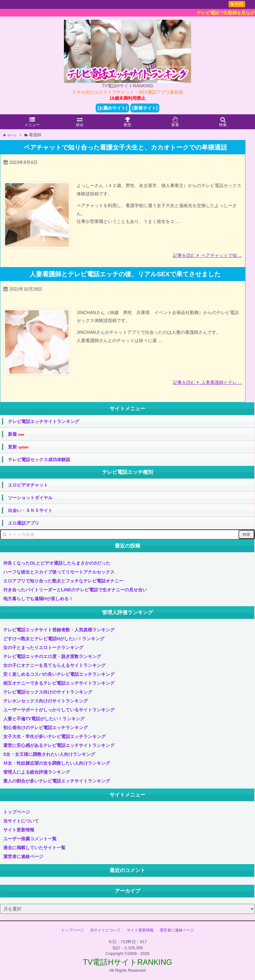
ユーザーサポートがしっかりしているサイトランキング (59, 710)
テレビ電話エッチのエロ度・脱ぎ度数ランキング (52, 656)
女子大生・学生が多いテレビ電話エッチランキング (54, 736)
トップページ (17, 812)
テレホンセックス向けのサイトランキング (45, 701)
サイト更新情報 (19, 830)
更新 (18, 447)
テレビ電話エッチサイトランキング (44, 421)
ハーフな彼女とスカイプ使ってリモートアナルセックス (59, 572)
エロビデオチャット (28, 485)
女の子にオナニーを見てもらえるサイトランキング (54, 665)
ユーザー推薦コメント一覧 (30, 839)
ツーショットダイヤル (30, 498)
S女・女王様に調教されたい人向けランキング (49, 754)
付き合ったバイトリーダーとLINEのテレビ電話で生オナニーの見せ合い (75, 590)
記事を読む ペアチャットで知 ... (207, 255)
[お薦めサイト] (112, 108)
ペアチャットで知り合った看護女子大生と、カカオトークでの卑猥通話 (125, 147)
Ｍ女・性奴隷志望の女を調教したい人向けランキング (57, 763)
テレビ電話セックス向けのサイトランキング (48, 692)
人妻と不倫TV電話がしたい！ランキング (44, 719)
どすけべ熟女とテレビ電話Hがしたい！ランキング (54, 639)
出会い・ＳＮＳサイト (30, 510)
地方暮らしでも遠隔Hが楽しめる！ (38, 599)
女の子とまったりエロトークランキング (43, 648)
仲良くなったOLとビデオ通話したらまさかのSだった (57, 563)
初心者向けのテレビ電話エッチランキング (45, 728)
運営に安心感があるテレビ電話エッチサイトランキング (59, 745)
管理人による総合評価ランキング (37, 772)
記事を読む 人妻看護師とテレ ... (207, 382)
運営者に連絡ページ (23, 856)
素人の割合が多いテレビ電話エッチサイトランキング (57, 781)
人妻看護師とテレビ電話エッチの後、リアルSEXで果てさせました (125, 274)
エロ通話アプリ (24, 523)
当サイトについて (21, 821)
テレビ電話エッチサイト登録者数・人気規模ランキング (59, 630)
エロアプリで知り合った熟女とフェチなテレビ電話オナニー (63, 581)
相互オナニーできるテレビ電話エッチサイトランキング (59, 683)
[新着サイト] (145, 108)
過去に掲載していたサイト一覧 (34, 848)
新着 (16, 434)
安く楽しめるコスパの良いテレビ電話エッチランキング (59, 674)
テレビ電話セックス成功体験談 (39, 460)
